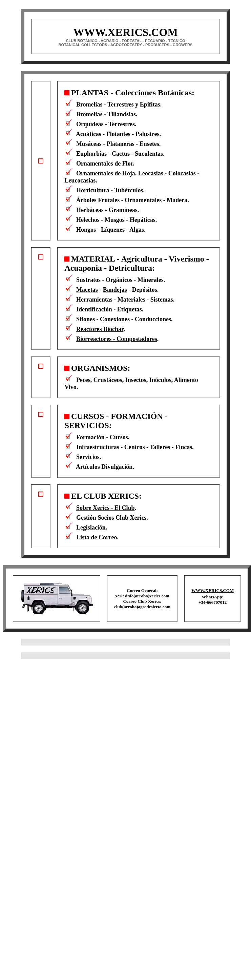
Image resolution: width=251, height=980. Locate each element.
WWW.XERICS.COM (213, 590)
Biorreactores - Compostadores (117, 339)
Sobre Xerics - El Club (106, 508)
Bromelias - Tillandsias (106, 114)
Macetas (87, 290)
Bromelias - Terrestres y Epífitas (118, 104)
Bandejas (115, 290)
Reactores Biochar (100, 329)
